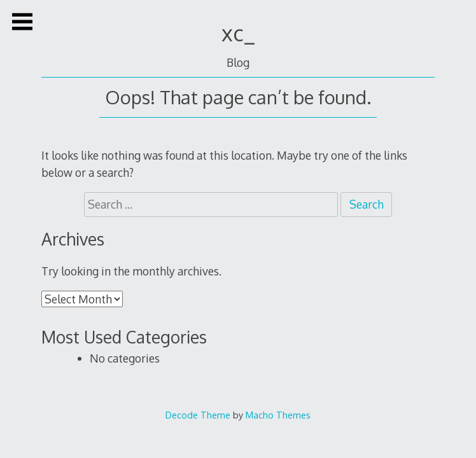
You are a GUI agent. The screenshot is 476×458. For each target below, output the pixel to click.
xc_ (238, 33)
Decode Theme (198, 415)
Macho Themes (278, 415)
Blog (238, 62)
